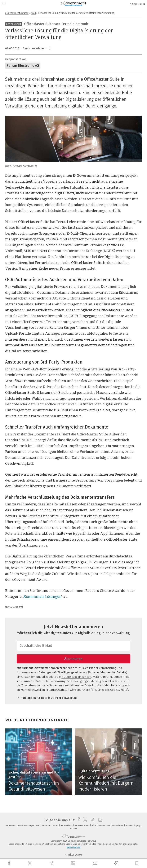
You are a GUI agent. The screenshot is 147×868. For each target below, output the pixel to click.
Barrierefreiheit (82, 825)
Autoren (73, 829)
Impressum (11, 825)
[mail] (95, 863)
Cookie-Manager (26, 825)
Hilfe (94, 825)
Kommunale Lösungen (42, 597)
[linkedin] (74, 863)
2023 (33, 13)
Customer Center (51, 825)
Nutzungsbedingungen (76, 677)
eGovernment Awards (17, 13)
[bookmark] (50, 48)
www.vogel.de (73, 847)
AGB (38, 825)
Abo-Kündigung (133, 825)
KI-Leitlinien (118, 825)
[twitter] (30, 863)
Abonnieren (73, 659)
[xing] (52, 863)
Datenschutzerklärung (50, 681)
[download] (116, 863)
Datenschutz (67, 825)
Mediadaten (104, 825)
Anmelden (138, 4)
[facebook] (10, 863)
